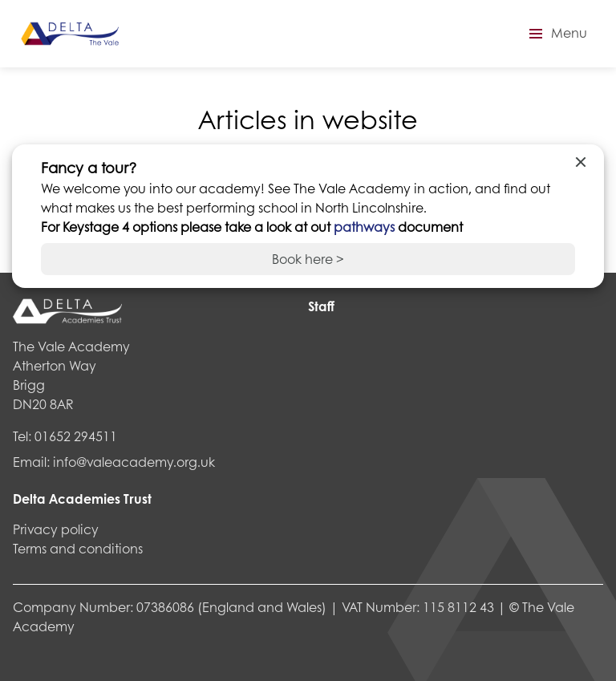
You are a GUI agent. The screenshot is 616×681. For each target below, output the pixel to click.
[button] (556, 34)
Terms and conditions (78, 548)
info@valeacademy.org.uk (134, 462)
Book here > (308, 259)
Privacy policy (56, 529)
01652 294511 (76, 436)
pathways (366, 227)
